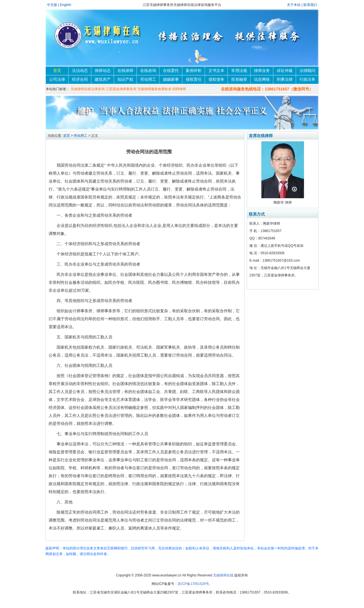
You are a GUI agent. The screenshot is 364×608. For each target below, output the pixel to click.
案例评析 (194, 71)
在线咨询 (148, 71)
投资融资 (239, 79)
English (66, 5)
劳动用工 (148, 79)
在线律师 (125, 71)
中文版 (52, 5)
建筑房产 (103, 79)
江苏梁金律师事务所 (121, 89)
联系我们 (310, 5)
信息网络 (262, 79)
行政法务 (307, 79)
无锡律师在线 (223, 575)
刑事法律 (285, 79)
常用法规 (239, 71)
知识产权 (125, 79)
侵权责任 (194, 79)
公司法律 (57, 79)
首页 (57, 71)
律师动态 (103, 71)
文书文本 (216, 71)
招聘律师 (179, 89)
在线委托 (171, 71)
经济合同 (80, 79)
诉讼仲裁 (285, 71)
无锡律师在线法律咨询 (88, 89)
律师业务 (262, 71)
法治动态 (80, 71)
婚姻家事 (171, 79)
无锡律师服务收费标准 (154, 89)
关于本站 (294, 5)
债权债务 (216, 79)
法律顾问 (307, 71)
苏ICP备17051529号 (193, 584)
